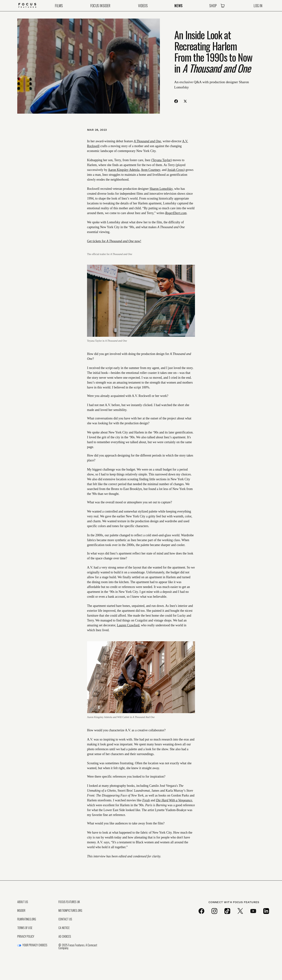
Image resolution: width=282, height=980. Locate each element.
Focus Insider (100, 6)
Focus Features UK (69, 902)
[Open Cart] (223, 6)
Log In (258, 6)
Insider (21, 910)
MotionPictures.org (70, 910)
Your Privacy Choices (35, 945)
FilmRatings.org (27, 919)
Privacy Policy (26, 936)
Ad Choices (65, 936)
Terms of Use (25, 928)
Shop (213, 6)
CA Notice (64, 928)
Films (59, 6)
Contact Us (65, 919)
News (178, 6)
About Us (23, 902)
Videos (143, 6)
